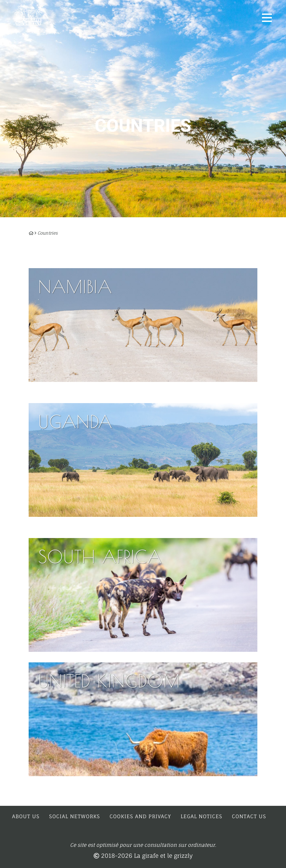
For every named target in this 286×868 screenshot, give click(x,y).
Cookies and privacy (140, 816)
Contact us (249, 816)
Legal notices (202, 816)
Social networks (75, 816)
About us (26, 816)
